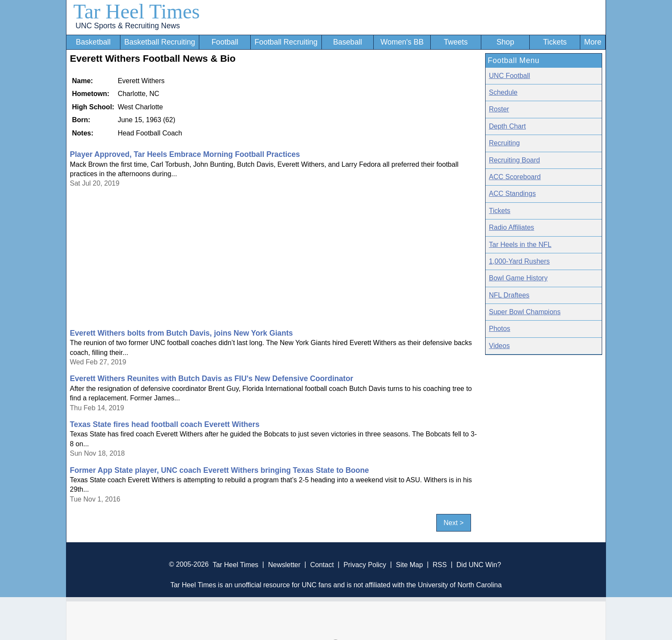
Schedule (503, 92)
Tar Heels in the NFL (520, 245)
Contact (322, 564)
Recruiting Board (514, 160)
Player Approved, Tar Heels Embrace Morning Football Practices (185, 154)
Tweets (456, 42)
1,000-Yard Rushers (519, 261)
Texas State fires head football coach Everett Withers (165, 424)
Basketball (93, 42)
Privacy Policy (365, 564)
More (593, 42)
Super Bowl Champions (525, 312)
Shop (505, 42)
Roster (499, 109)
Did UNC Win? (479, 564)
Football (225, 42)
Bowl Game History (518, 278)
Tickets (555, 42)
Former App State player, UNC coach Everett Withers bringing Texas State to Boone (219, 470)
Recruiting (504, 143)
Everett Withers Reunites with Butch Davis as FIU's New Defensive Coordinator (211, 379)
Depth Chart (507, 126)
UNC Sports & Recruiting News (127, 26)
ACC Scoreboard (515, 177)
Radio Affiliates (512, 227)
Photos (500, 329)
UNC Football (510, 76)
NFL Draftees (509, 295)
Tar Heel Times (136, 11)
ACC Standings (512, 194)
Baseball (348, 42)
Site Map (409, 564)
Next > (454, 523)
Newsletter (284, 564)
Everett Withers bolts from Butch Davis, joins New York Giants (181, 333)
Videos (499, 346)
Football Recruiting (286, 42)
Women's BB (402, 42)
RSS (439, 564)
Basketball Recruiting (160, 42)
